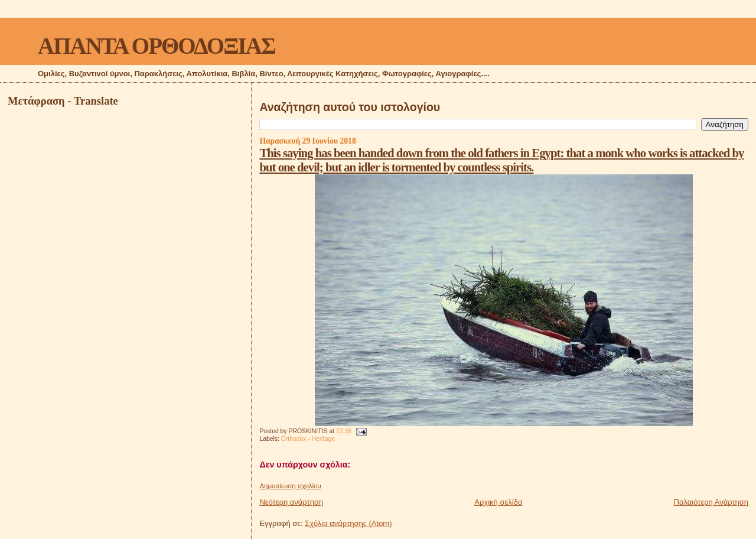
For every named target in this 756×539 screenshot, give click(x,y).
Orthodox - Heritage (308, 439)
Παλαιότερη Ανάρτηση (711, 502)
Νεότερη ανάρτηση (291, 502)
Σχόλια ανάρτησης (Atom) (348, 523)
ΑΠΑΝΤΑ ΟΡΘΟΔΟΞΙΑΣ (156, 46)
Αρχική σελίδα (498, 502)
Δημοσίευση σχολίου (290, 486)
